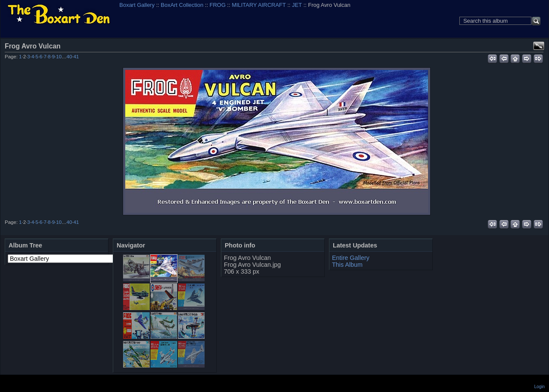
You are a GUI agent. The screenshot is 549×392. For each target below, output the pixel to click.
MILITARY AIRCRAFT (259, 5)
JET (297, 5)
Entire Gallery (351, 258)
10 (59, 57)
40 (69, 57)
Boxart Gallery (137, 5)
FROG (218, 5)
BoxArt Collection (182, 5)
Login (540, 387)
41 (76, 57)
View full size (539, 46)
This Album (347, 265)
